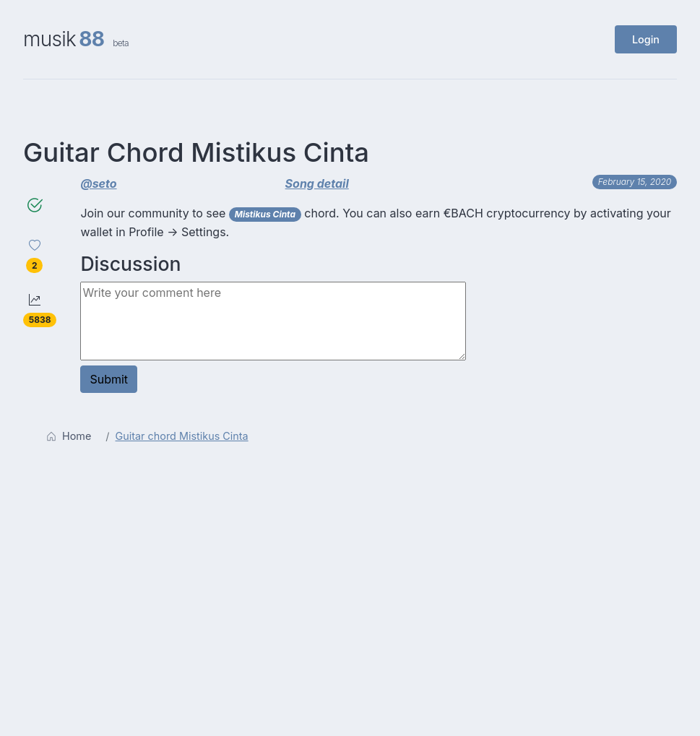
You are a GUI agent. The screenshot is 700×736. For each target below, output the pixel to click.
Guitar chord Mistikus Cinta (182, 436)
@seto (98, 183)
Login (646, 39)
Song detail (317, 183)
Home (69, 436)
